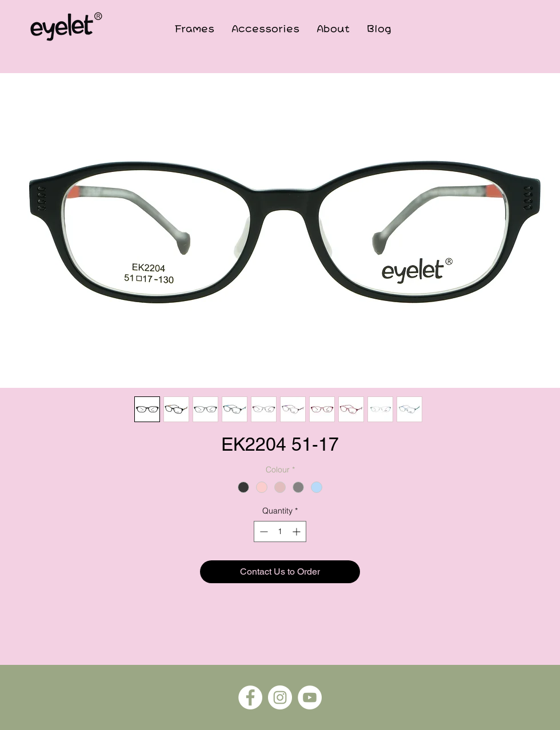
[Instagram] (280, 697)
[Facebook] (250, 697)
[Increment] (297, 532)
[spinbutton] (280, 532)
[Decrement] (263, 532)
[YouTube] (310, 697)
